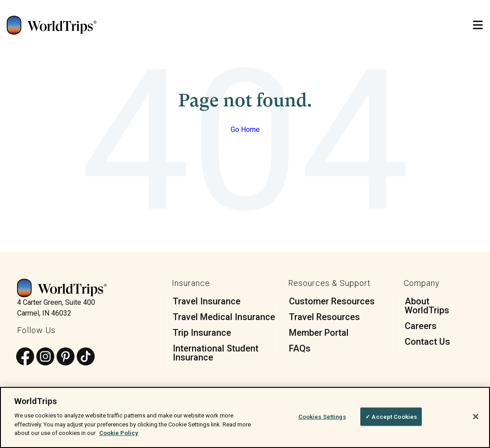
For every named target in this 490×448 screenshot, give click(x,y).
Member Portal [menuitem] (319, 333)
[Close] (476, 417)
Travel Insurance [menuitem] (207, 301)
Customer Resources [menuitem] (332, 301)
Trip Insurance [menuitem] (202, 333)
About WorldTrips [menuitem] (427, 306)
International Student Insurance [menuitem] (216, 353)
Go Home (245, 130)
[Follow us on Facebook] (25, 357)
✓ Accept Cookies (391, 416)
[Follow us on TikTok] (86, 357)
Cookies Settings (322, 416)
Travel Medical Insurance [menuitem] (224, 317)
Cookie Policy (119, 433)
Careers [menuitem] (421, 326)
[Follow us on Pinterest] (66, 357)
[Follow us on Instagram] (45, 357)
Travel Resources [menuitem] (324, 317)
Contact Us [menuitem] (427, 342)
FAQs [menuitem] (300, 348)
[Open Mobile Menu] (478, 25)
